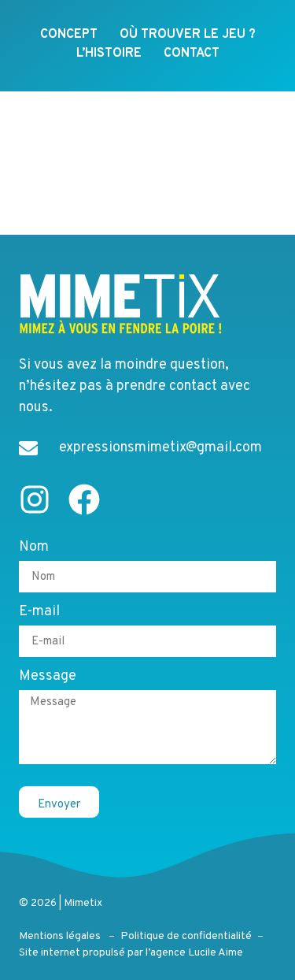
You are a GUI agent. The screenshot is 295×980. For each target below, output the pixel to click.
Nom (34, 549)
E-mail (39, 614)
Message (48, 678)
